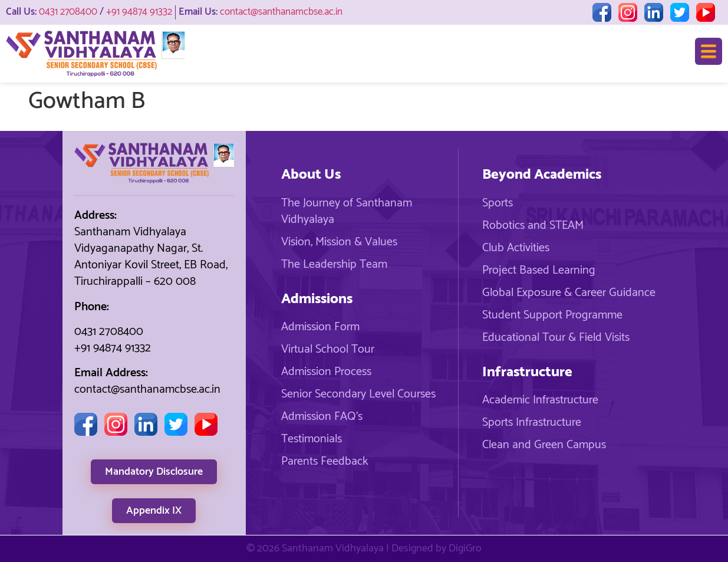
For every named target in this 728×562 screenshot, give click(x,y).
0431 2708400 (68, 12)
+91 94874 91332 (139, 12)
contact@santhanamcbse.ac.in (281, 12)
